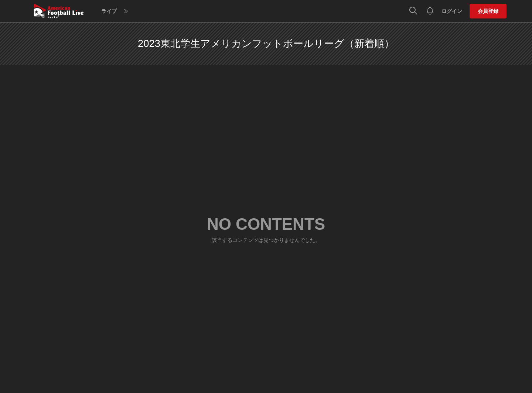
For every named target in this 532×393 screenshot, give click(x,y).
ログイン (452, 11)
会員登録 (488, 11)
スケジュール (188, 11)
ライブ (109, 11)
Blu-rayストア (251, 11)
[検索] (413, 11)
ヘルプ (219, 11)
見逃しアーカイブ (145, 11)
